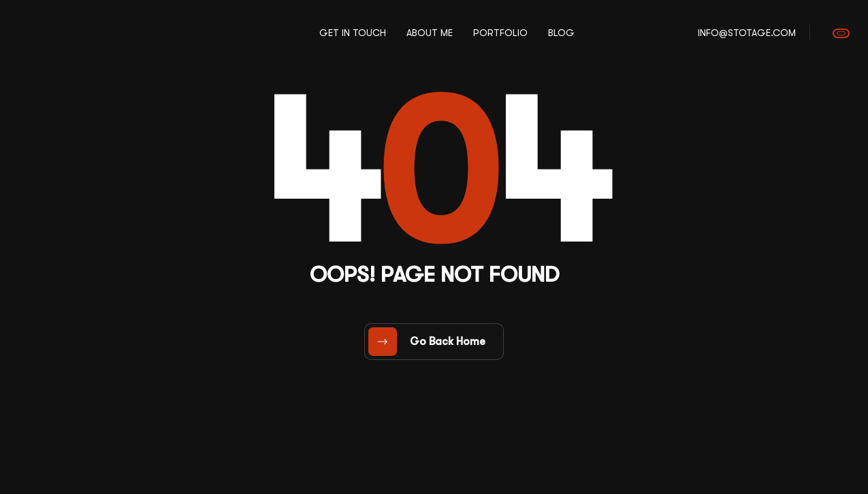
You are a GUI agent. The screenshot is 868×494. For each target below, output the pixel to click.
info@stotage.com (747, 33)
